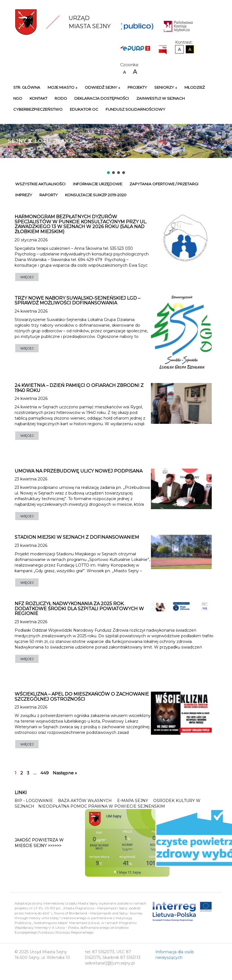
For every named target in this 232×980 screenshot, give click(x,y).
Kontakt (38, 98)
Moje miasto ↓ (63, 87)
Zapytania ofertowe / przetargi (164, 184)
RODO (61, 98)
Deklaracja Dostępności (102, 98)
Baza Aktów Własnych (85, 801)
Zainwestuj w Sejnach (160, 98)
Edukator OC (84, 109)
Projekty (137, 87)
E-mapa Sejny (133, 801)
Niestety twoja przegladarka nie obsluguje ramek (141, 843)
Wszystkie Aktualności (40, 184)
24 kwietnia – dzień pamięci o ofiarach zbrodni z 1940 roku (79, 388)
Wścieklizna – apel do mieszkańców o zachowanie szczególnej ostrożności (82, 697)
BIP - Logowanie (34, 801)
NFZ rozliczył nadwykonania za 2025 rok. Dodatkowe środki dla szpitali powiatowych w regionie (79, 609)
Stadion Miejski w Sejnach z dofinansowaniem (77, 537)
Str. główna (27, 87)
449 (44, 773)
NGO (18, 98)
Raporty (49, 195)
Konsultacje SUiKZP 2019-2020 (96, 195)
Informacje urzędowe (98, 184)
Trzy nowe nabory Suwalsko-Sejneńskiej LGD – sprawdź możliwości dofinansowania (77, 301)
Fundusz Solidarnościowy (135, 109)
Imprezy (24, 195)
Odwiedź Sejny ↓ (102, 87)
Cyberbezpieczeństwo (38, 109)
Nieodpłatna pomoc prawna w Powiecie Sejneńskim (102, 806)
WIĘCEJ (27, 277)
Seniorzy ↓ (166, 87)
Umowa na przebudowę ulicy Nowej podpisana (79, 471)
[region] (116, 145)
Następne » (65, 773)
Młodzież (195, 87)
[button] (108, 173)
